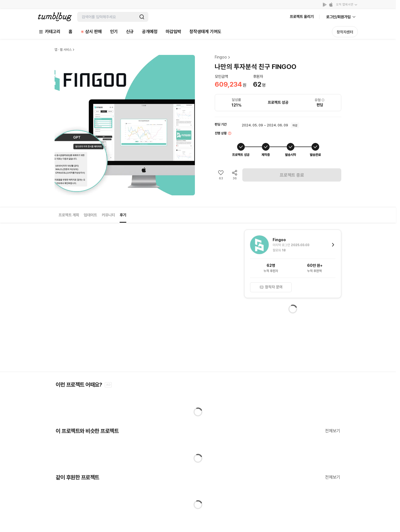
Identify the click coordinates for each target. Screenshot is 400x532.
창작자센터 (345, 32)
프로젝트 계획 (69, 215)
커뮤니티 (108, 215)
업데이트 (90, 215)
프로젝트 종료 (292, 175)
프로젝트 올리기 (302, 17)
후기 (123, 215)
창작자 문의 (271, 287)
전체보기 (333, 431)
